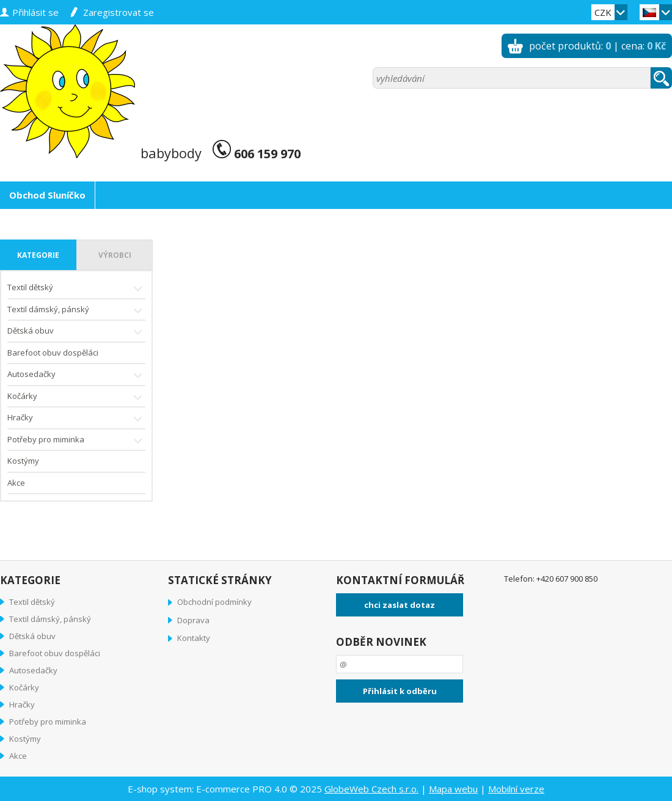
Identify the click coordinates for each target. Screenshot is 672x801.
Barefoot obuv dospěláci (53, 353)
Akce (16, 483)
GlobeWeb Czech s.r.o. (371, 789)
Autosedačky (76, 375)
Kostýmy (23, 461)
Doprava (193, 620)
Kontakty (194, 638)
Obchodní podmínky (214, 602)
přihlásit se (35, 12)
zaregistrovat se (119, 12)
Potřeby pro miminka (76, 441)
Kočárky (76, 397)
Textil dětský (76, 289)
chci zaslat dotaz (400, 605)
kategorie (38, 255)
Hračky (76, 419)
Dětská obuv (76, 332)
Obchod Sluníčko (47, 195)
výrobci (115, 255)
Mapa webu (453, 789)
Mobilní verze (516, 789)
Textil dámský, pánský (76, 311)
